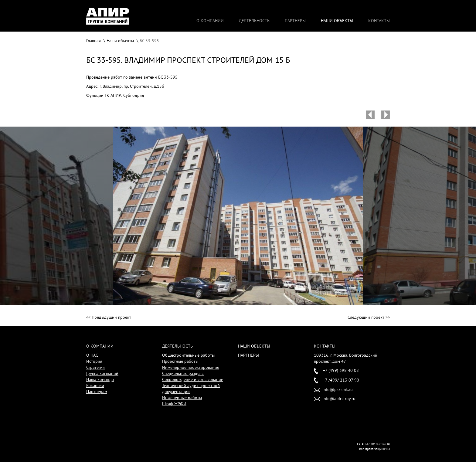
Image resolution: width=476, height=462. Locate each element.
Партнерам (97, 392)
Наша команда (100, 379)
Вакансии (95, 386)
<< (109, 317)
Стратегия (95, 367)
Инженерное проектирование (191, 367)
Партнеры (295, 21)
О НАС (92, 355)
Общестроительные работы (188, 355)
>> (369, 317)
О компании (210, 21)
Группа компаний (102, 373)
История (94, 361)
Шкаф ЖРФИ (174, 404)
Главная (93, 41)
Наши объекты (337, 21)
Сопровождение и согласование (193, 379)
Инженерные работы (182, 398)
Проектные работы (180, 361)
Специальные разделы (183, 373)
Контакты (379, 21)
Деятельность (254, 21)
